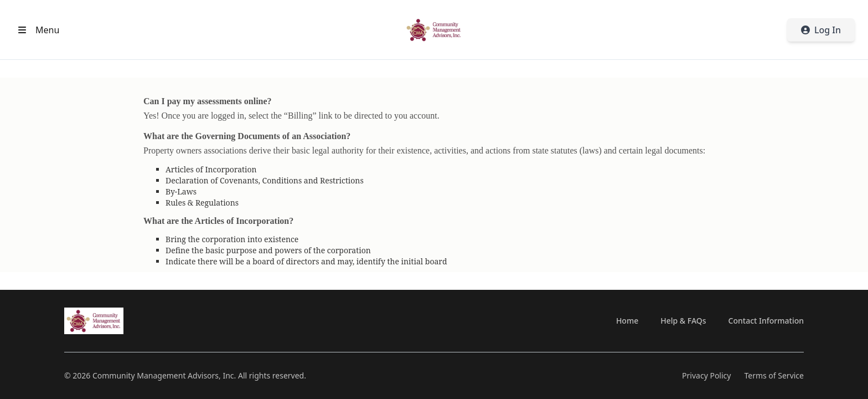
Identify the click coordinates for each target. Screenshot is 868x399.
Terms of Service (774, 375)
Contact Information (766, 321)
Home (627, 321)
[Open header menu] (36, 30)
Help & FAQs (683, 321)
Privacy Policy (706, 375)
